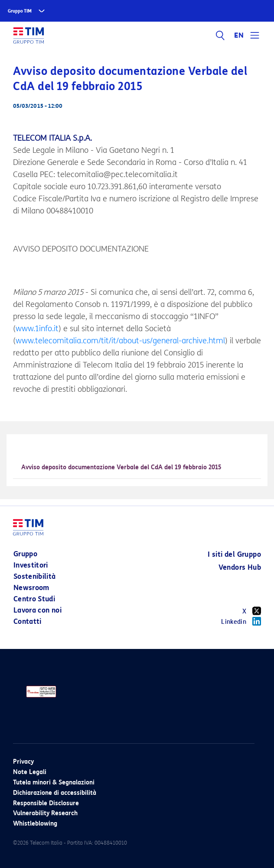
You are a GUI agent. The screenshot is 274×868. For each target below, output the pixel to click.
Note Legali (30, 772)
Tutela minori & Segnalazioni (54, 782)
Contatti (28, 621)
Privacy (23, 762)
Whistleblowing (35, 824)
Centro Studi (34, 599)
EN (239, 35)
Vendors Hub (240, 567)
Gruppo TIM (20, 11)
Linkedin (241, 621)
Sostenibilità (35, 576)
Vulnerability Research (45, 813)
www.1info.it (37, 329)
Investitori (31, 565)
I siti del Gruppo (234, 554)
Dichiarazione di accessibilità (55, 793)
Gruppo (25, 554)
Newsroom (31, 588)
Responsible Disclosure (46, 803)
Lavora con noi (38, 610)
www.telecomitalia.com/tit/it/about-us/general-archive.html (120, 341)
